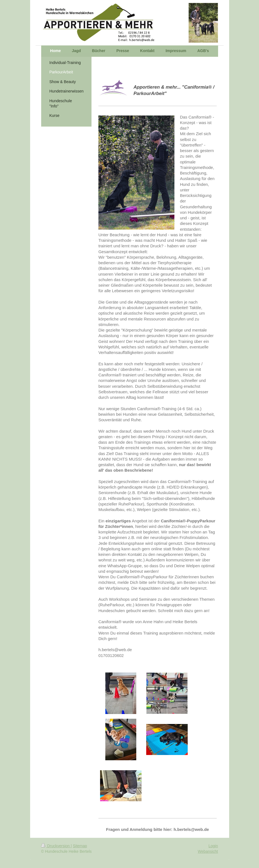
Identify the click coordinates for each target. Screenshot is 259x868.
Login (213, 846)
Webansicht (208, 851)
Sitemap (80, 846)
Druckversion (56, 846)
